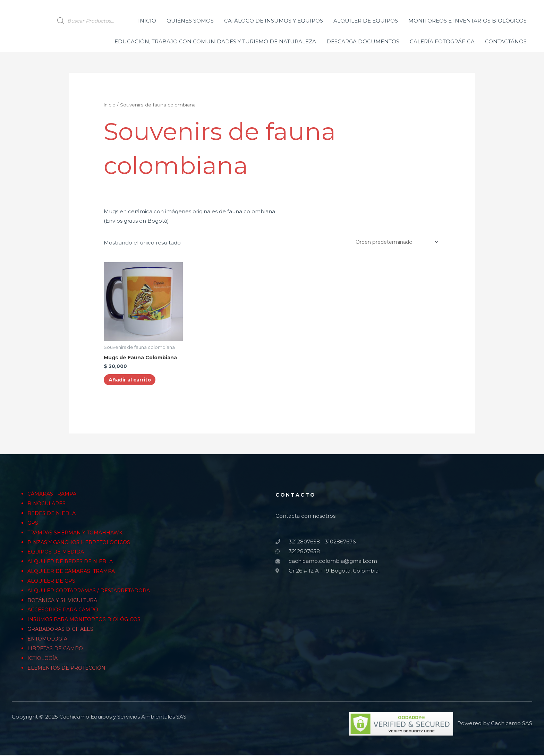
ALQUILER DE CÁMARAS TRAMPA (74, 573)
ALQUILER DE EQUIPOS (366, 21)
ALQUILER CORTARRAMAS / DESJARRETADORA (91, 592)
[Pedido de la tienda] (392, 242)
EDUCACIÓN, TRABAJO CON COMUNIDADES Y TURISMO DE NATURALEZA (215, 41)
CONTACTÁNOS (506, 41)
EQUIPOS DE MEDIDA (57, 553)
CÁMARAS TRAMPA (53, 495)
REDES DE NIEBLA (52, 515)
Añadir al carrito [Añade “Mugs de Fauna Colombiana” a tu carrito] (133, 381)
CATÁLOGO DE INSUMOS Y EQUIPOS (274, 21)
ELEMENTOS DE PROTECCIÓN (68, 669)
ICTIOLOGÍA (43, 659)
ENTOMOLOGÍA (49, 640)
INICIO (147, 21)
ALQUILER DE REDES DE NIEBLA (72, 563)
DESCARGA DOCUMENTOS (363, 41)
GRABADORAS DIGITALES (62, 631)
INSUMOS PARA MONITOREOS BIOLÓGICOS (87, 621)
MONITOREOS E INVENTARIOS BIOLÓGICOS (467, 21)
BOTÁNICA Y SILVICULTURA (65, 602)
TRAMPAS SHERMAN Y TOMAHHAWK (78, 534)
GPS (33, 525)
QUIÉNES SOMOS (190, 21)
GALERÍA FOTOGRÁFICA (442, 41)
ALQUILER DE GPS (52, 582)
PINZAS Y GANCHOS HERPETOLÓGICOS (81, 544)
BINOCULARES (48, 505)
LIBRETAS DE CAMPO (56, 650)
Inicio (110, 105)
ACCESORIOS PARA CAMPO (65, 611)
